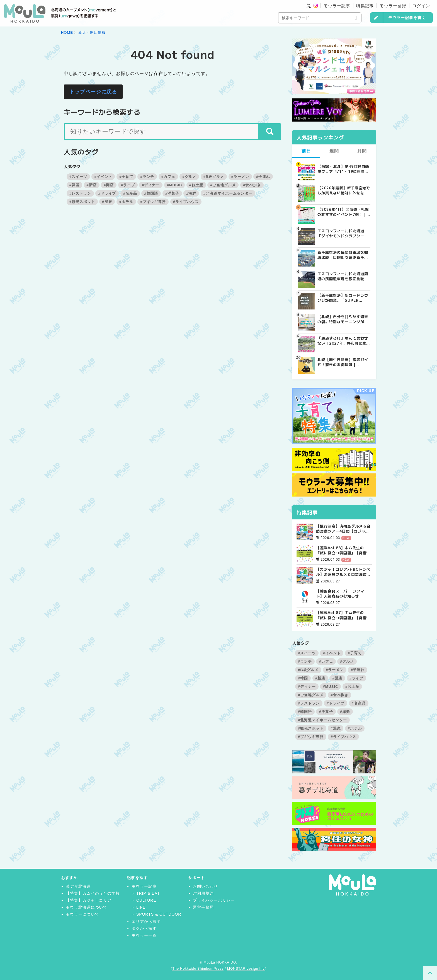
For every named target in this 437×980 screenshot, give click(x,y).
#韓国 (74, 185)
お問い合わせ (205, 886)
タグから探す (144, 928)
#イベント (103, 177)
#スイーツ (78, 177)
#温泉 (107, 202)
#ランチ (147, 177)
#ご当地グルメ (223, 185)
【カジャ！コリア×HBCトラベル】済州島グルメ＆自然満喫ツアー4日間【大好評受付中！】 (343, 572)
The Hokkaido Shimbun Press (198, 969)
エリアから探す (146, 921)
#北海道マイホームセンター (228, 193)
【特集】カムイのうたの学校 (93, 893)
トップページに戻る (93, 92)
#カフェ (168, 177)
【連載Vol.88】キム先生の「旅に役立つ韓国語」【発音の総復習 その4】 (343, 550)
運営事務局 (203, 907)
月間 (362, 151)
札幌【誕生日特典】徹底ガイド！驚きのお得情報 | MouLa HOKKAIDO (343, 362)
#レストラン (80, 193)
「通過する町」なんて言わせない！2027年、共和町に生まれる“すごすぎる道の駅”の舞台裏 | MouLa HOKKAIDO (344, 341)
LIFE (141, 907)
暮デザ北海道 (78, 886)
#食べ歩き (252, 185)
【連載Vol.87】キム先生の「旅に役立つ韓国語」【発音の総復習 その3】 (343, 615)
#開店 (109, 185)
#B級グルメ (214, 177)
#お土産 (196, 185)
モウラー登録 (393, 6)
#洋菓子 (172, 193)
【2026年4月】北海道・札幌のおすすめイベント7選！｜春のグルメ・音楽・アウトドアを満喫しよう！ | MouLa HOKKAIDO (343, 212)
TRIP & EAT (148, 893)
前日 (306, 151)
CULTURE (146, 900)
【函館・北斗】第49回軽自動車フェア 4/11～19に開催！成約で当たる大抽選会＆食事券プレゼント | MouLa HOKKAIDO (343, 169)
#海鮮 (191, 193)
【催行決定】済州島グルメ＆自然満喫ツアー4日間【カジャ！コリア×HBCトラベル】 (343, 529)
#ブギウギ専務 (153, 202)
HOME (67, 32)
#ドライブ (107, 193)
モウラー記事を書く (407, 18)
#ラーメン (240, 177)
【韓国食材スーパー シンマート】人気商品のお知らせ (342, 594)
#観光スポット (82, 202)
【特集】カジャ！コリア (89, 900)
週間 (334, 151)
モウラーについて (82, 914)
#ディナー (151, 185)
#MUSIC (175, 185)
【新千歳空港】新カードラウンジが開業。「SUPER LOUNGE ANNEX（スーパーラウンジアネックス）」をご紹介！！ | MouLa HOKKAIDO (344, 298)
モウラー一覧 (144, 935)
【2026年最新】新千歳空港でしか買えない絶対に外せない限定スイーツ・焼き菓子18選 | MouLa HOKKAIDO (344, 190)
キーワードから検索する (102, 112)
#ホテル (126, 202)
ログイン (421, 6)
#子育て (126, 177)
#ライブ (128, 185)
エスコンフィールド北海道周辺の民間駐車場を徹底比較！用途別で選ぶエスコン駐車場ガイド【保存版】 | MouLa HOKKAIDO (343, 276)
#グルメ (189, 177)
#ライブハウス (186, 202)
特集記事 (365, 6)
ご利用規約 (203, 893)
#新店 (92, 185)
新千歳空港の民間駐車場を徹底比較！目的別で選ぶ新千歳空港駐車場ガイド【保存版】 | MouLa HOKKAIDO (343, 255)
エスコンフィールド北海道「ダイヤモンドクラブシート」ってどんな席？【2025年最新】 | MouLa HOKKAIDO (344, 233)
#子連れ (263, 177)
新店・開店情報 (92, 32)
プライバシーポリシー (214, 900)
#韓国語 (151, 193)
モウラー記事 (337, 6)
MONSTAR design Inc (246, 969)
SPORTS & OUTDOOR (159, 914)
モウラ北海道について (87, 907)
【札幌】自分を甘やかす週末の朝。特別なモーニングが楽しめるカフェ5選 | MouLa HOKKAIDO (343, 319)
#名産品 (130, 193)
